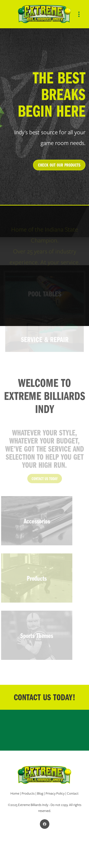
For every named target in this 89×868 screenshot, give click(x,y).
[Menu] (79, 14)
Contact (73, 793)
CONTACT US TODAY (45, 482)
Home (15, 793)
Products (28, 793)
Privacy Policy (55, 793)
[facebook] (45, 824)
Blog (40, 793)
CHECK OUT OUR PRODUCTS (59, 165)
